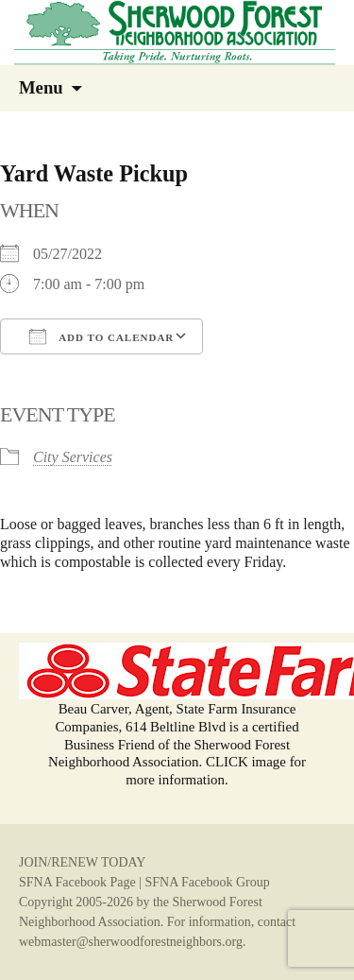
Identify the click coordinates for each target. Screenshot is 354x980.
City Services (73, 457)
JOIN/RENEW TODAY (82, 862)
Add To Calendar (101, 336)
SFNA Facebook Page (77, 882)
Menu (41, 87)
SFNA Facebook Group (207, 882)
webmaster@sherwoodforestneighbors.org (131, 942)
